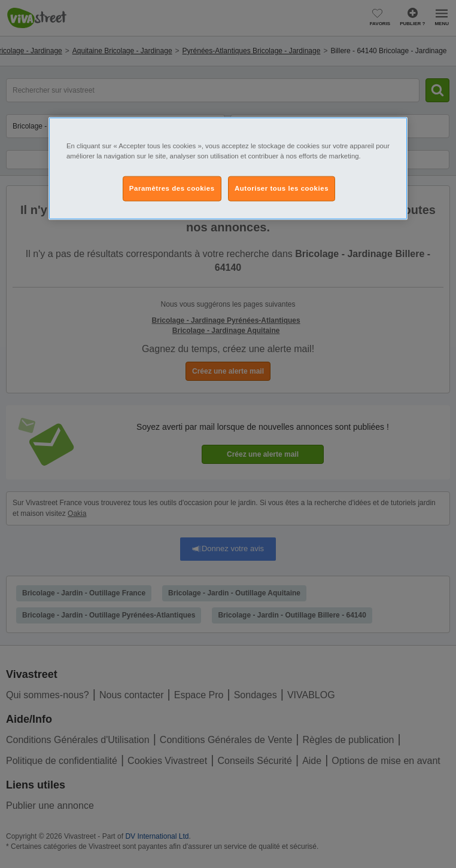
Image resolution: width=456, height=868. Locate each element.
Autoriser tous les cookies (282, 188)
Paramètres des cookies (172, 188)
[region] (228, 168)
